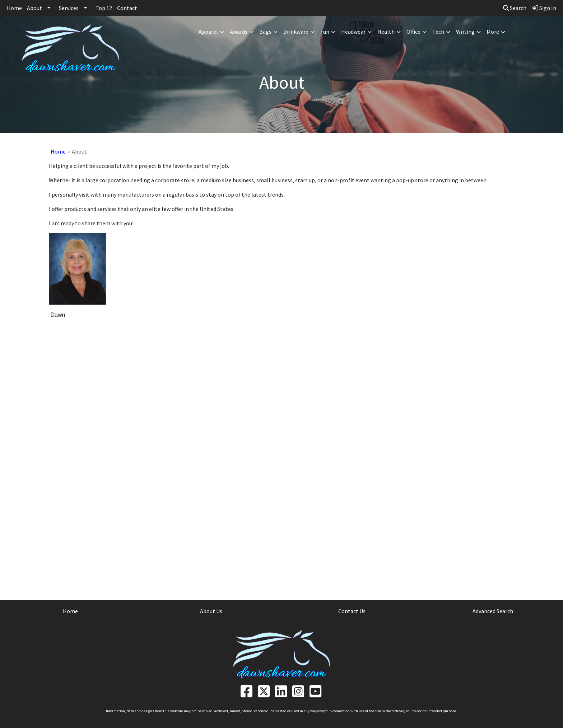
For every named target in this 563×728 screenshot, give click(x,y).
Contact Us (352, 611)
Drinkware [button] (296, 32)
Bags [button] (265, 32)
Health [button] (386, 32)
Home (14, 8)
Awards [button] (239, 32)
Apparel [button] (208, 32)
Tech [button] (438, 32)
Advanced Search (493, 611)
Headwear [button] (353, 32)
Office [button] (413, 32)
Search (515, 8)
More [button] (493, 32)
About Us (211, 611)
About (34, 8)
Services (69, 8)
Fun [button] (325, 32)
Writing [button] (465, 32)
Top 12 (104, 8)
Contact (127, 8)
